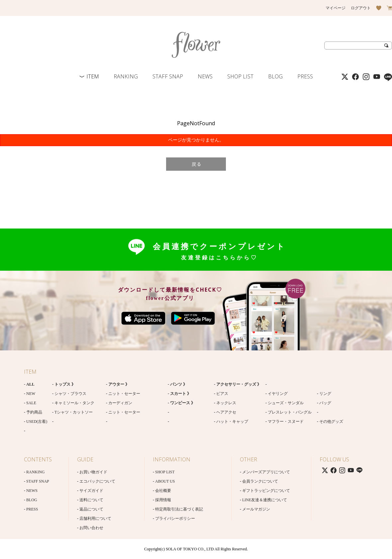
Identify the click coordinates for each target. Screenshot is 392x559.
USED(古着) (37, 421)
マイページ (336, 8)
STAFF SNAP (168, 76)
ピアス (222, 394)
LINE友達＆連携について (265, 500)
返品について (91, 509)
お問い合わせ (91, 528)
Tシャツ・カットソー (74, 412)
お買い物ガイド (93, 472)
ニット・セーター (124, 394)
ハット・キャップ (232, 421)
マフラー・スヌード (286, 421)
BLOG (275, 76)
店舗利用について (95, 518)
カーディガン (120, 403)
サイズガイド (91, 491)
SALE (31, 403)
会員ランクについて (260, 481)
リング (325, 394)
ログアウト (361, 8)
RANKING (126, 76)
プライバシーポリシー (175, 518)
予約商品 (34, 412)
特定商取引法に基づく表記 (179, 509)
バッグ (325, 403)
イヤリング (278, 394)
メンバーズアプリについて (266, 472)
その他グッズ (331, 421)
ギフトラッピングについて (266, 491)
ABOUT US (165, 481)
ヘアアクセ (226, 412)
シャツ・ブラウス (70, 394)
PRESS (305, 76)
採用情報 (163, 500)
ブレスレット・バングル (290, 412)
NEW (31, 394)
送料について (91, 500)
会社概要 (163, 491)
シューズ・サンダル (286, 403)
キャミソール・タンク (74, 403)
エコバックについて (97, 481)
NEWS (205, 76)
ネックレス (226, 403)
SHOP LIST (240, 76)
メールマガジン (256, 509)
